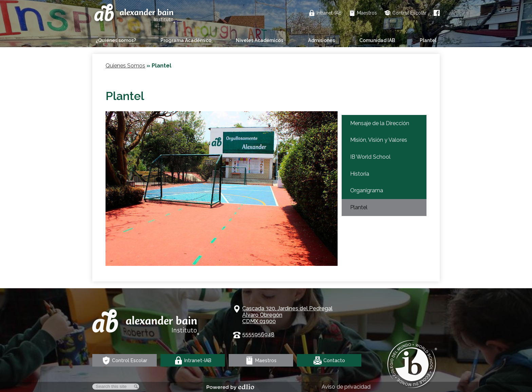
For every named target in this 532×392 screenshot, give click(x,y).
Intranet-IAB (325, 13)
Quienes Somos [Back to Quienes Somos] (125, 66)
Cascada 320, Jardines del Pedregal (287, 315)
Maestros (363, 13)
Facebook (437, 13)
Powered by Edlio (230, 387)
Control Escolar (405, 13)
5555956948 (258, 335)
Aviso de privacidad (346, 387)
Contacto (329, 360)
